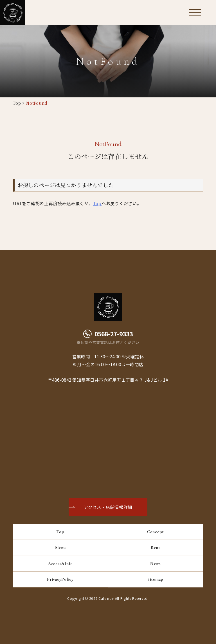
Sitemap (156, 579)
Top (17, 103)
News (156, 563)
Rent (156, 547)
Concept (156, 532)
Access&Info (60, 563)
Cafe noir (106, 598)
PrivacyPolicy (60, 579)
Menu (60, 547)
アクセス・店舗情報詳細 (108, 507)
